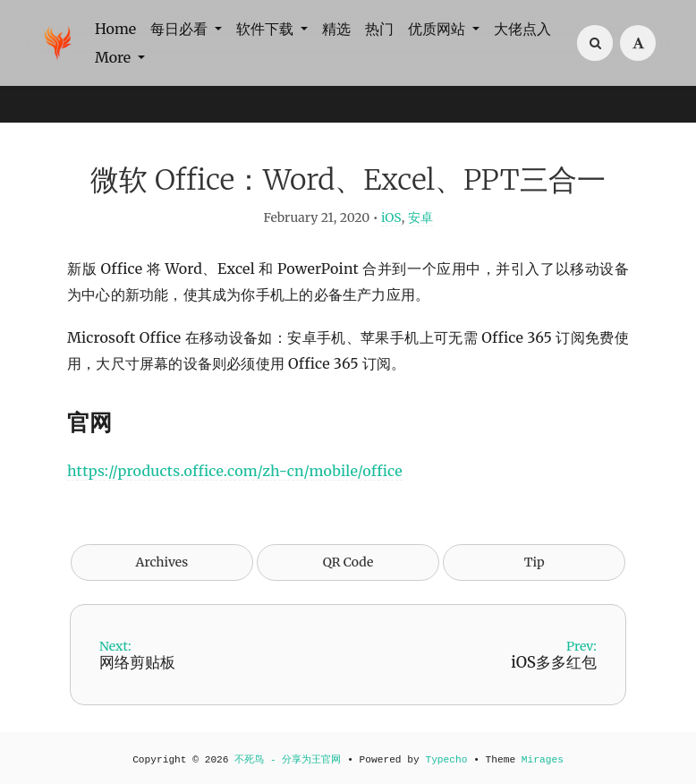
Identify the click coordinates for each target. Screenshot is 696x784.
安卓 (420, 217)
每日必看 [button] (181, 29)
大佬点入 (522, 29)
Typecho (446, 760)
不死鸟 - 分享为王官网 (288, 760)
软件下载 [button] (267, 29)
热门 (379, 29)
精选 (336, 29)
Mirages (543, 760)
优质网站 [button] (438, 29)
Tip (535, 562)
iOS (391, 217)
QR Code (348, 562)
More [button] (115, 57)
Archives (162, 562)
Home (115, 29)
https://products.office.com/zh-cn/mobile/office (235, 471)
